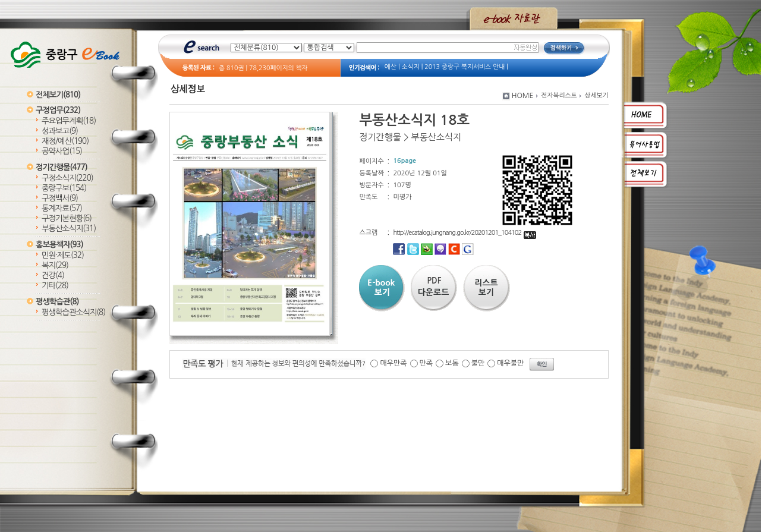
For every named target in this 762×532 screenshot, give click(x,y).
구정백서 (60, 198)
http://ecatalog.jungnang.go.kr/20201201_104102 (465, 233)
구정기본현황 (67, 218)
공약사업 (62, 151)
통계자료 (62, 208)
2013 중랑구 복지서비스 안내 (465, 67)
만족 (426, 363)
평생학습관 (57, 302)
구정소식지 (67, 178)
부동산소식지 (69, 229)
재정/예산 (65, 141)
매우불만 (510, 363)
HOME (523, 96)
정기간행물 (62, 167)
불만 (478, 363)
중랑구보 (64, 188)
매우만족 (393, 363)
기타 (55, 286)
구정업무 (58, 110)
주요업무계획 (69, 121)
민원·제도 (63, 255)
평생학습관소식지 (73, 312)
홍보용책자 (59, 245)
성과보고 (60, 131)
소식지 (411, 67)
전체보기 (58, 95)
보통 (452, 363)
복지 (55, 265)
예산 (391, 67)
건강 (53, 276)
